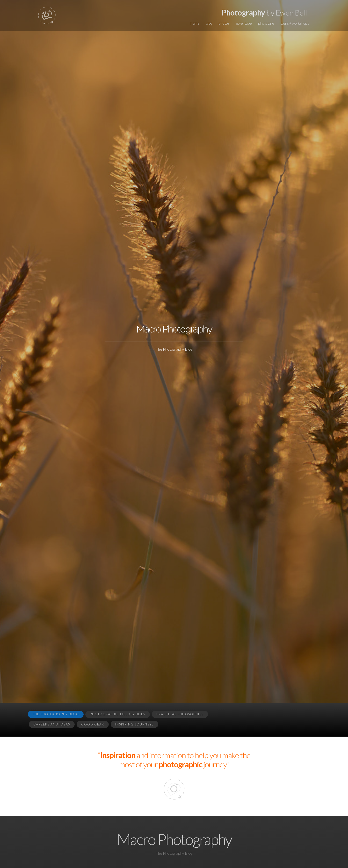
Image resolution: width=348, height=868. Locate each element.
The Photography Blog (56, 714)
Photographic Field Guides (118, 714)
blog (209, 23)
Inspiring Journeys (134, 724)
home (195, 23)
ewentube (244, 23)
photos (224, 23)
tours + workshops (295, 23)
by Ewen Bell (264, 12)
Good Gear (93, 724)
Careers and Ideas (52, 724)
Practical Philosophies (180, 714)
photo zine (266, 23)
